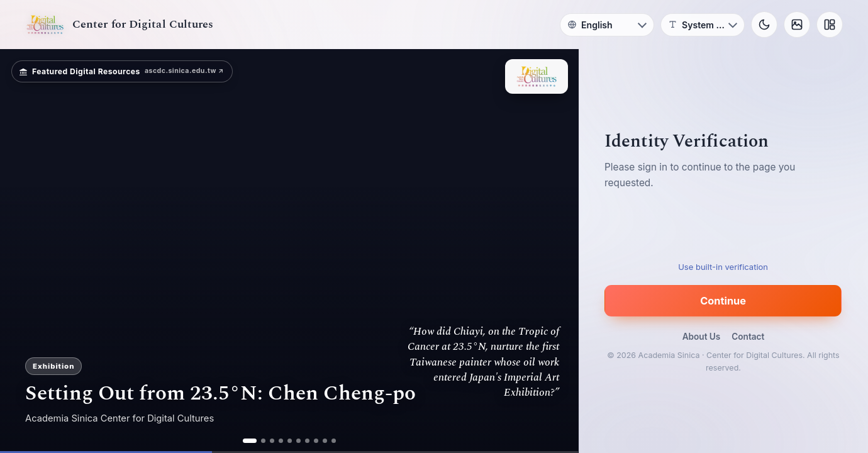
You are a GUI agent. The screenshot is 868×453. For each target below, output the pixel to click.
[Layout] (830, 25)
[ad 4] (281, 441)
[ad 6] (298, 441)
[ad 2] (263, 441)
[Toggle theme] (764, 25)
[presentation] (723, 230)
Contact (748, 337)
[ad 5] (290, 441)
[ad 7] (307, 441)
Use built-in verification (724, 267)
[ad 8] (316, 441)
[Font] (703, 25)
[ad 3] (272, 441)
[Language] (607, 25)
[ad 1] (250, 441)
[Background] (797, 25)
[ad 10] (334, 441)
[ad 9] (325, 441)
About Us (702, 337)
